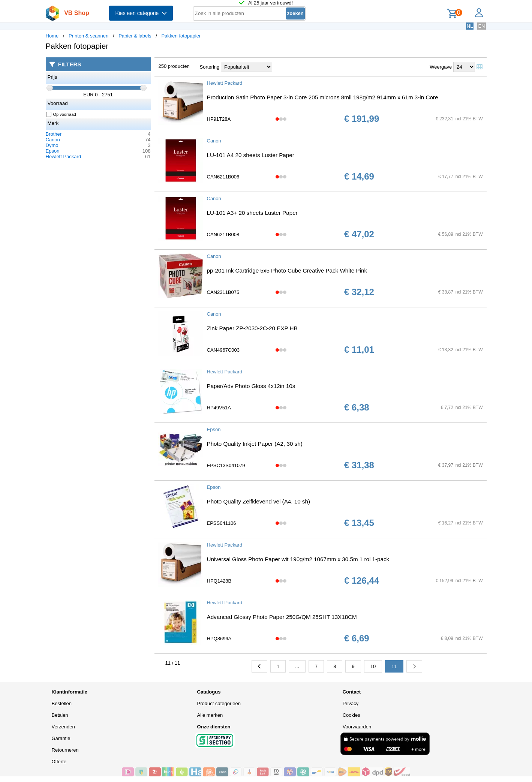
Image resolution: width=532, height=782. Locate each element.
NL (470, 26)
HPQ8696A (219, 639)
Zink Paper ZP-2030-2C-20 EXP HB (252, 328)
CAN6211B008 (223, 234)
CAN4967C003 (223, 350)
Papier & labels (135, 36)
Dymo (52, 145)
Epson (53, 151)
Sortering (210, 67)
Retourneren (65, 750)
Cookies (351, 715)
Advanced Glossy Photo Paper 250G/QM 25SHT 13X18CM (282, 617)
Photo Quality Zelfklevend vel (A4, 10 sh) (259, 501)
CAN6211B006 (223, 177)
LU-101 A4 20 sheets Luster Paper (251, 155)
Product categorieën (219, 703)
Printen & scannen (88, 36)
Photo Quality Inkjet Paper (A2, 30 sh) (255, 444)
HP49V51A (219, 408)
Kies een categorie (141, 13)
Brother (54, 134)
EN (481, 26)
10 (373, 666)
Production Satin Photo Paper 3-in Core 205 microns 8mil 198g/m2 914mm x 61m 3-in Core (323, 97)
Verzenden (63, 727)
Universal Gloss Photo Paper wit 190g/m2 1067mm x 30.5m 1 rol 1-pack (298, 559)
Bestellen (62, 703)
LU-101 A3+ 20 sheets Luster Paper (252, 213)
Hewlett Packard (64, 157)
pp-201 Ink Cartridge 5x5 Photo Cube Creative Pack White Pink (287, 270)
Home (52, 36)
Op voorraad (61, 114)
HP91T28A (219, 119)
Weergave (441, 67)
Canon (53, 140)
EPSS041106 (222, 523)
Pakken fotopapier (181, 36)
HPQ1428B (219, 581)
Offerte (59, 762)
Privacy (351, 703)
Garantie (61, 738)
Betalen (60, 715)
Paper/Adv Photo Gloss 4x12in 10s (251, 386)
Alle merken (210, 715)
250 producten (174, 66)
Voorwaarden (357, 727)
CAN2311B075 (223, 292)
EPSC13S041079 (226, 465)
